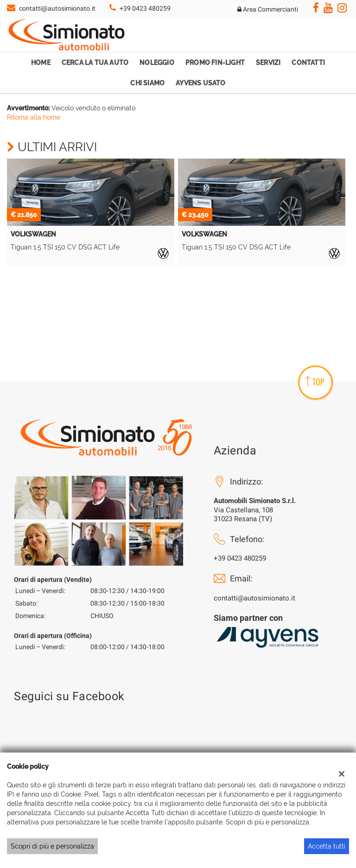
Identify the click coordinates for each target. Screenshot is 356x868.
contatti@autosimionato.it (57, 8)
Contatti (308, 63)
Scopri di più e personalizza (52, 846)
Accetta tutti (327, 846)
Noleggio (157, 63)
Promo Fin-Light (215, 63)
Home (41, 63)
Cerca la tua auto (95, 63)
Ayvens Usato (200, 83)
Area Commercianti (268, 9)
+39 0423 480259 (145, 8)
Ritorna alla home (34, 117)
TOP (315, 382)
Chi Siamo (147, 83)
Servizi (268, 63)
